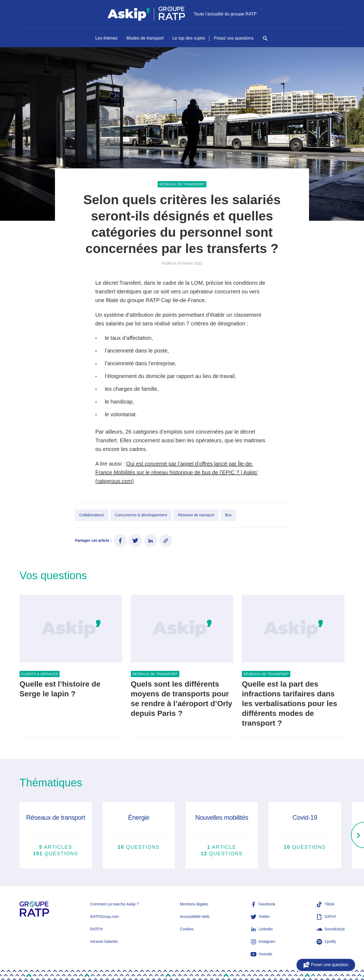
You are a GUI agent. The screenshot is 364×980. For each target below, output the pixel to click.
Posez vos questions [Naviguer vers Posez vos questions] (234, 38)
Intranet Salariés (104, 941)
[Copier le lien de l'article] (166, 541)
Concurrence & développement (141, 515)
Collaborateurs (92, 515)
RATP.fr (97, 929)
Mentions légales (194, 904)
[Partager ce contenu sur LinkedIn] (151, 541)
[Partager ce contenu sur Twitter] (135, 541)
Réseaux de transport (182, 184)
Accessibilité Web (195, 917)
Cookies (187, 929)
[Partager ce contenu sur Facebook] (120, 541)
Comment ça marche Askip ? (114, 904)
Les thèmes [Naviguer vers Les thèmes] (107, 38)
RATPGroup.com (105, 917)
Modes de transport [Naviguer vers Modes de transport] (145, 38)
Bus (228, 515)
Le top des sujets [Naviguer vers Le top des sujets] (189, 38)
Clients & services (40, 674)
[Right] (357, 835)
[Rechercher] (265, 41)
